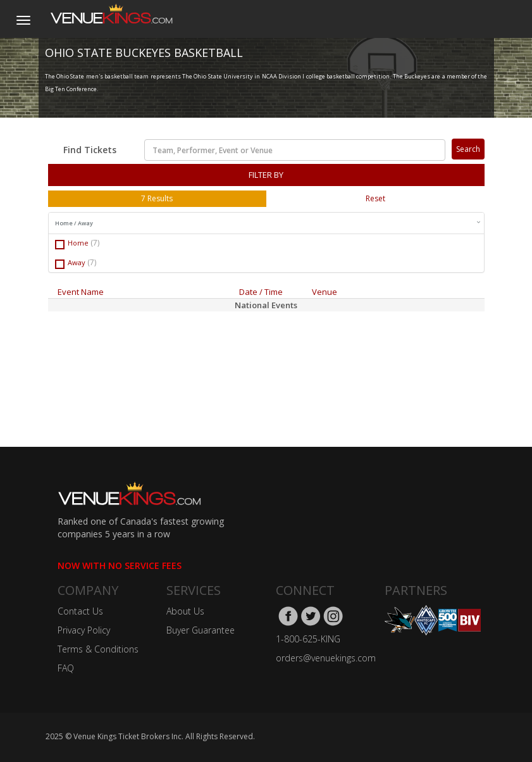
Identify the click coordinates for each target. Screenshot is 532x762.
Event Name (81, 292)
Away (76, 263)
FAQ (66, 668)
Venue (325, 292)
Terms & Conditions (98, 649)
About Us (185, 611)
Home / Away (268, 223)
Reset (375, 198)
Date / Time (261, 292)
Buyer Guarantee (201, 630)
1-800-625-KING (308, 639)
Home (77, 243)
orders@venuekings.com (326, 658)
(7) (95, 243)
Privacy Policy (84, 630)
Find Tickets (90, 150)
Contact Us (80, 611)
